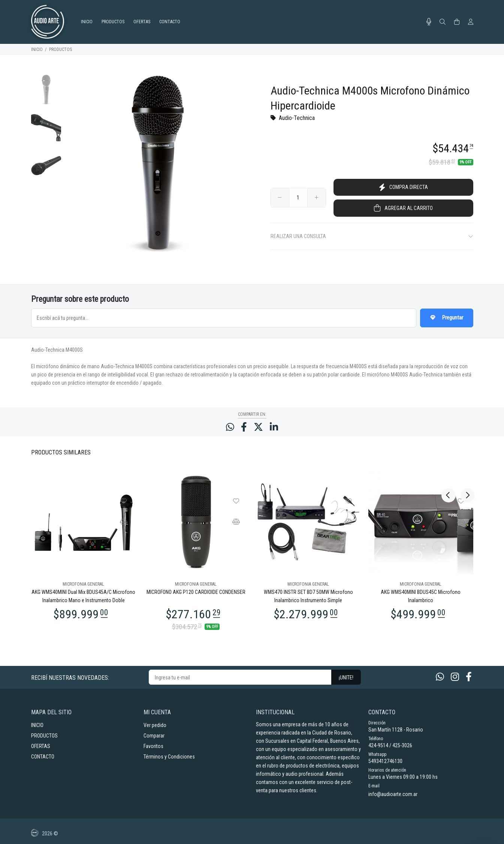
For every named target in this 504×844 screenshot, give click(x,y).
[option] (46, 94)
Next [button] (466, 452)
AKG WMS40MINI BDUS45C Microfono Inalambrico (421, 596)
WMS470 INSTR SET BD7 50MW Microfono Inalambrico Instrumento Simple (308, 596)
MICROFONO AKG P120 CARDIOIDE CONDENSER (196, 592)
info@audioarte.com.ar (393, 794)
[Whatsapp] (440, 677)
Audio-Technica (297, 118)
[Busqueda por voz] (429, 22)
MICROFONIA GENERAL (83, 584)
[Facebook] (469, 677)
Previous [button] (449, 452)
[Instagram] (455, 677)
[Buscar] (443, 22)
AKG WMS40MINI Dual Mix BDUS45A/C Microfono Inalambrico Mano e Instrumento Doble (83, 596)
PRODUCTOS (61, 49)
